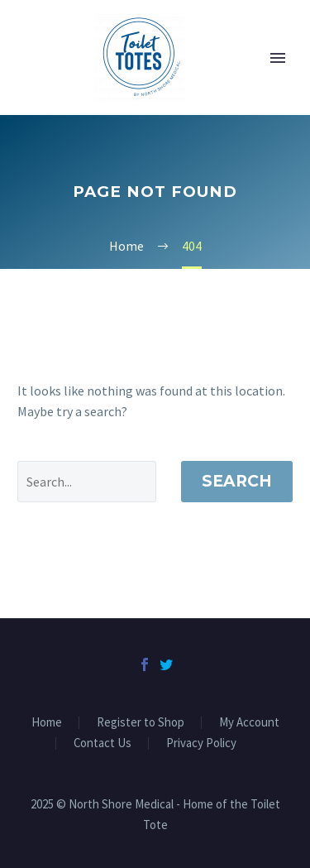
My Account (249, 723)
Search (237, 481)
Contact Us (103, 743)
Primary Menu (278, 58)
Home (47, 723)
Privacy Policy (201, 743)
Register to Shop (141, 723)
